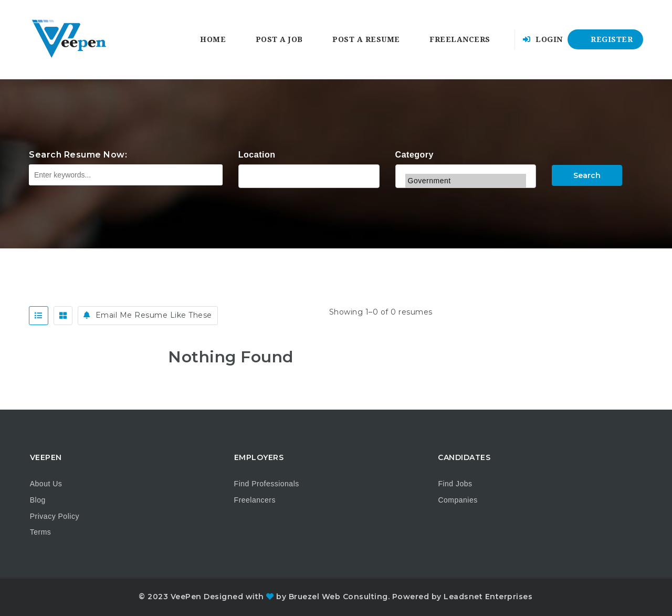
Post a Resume (366, 39)
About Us (46, 484)
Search (587, 175)
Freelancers (460, 39)
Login (543, 39)
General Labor (466, 167)
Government (466, 181)
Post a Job (279, 39)
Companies (458, 500)
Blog (38, 500)
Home (213, 39)
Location (257, 155)
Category (414, 155)
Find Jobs (455, 484)
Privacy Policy (55, 516)
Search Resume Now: (78, 155)
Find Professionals (267, 484)
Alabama (309, 175)
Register (605, 39)
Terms (41, 532)
